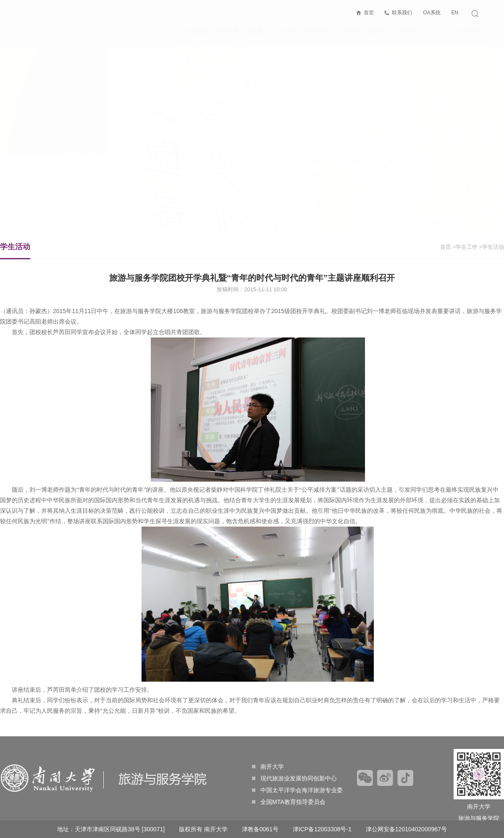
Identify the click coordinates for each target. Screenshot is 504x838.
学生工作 (438, 34)
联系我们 (402, 13)
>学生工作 (465, 247)
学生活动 (15, 251)
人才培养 (288, 31)
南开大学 (268, 767)
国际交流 (378, 31)
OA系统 (432, 13)
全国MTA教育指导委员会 (289, 802)
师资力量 (227, 31)
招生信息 (408, 31)
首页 (368, 13)
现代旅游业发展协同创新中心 (294, 778)
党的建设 (257, 31)
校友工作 (469, 31)
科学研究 (318, 31)
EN (455, 13)
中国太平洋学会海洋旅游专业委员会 (303, 790)
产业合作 (348, 31)
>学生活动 (491, 247)
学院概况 (197, 31)
